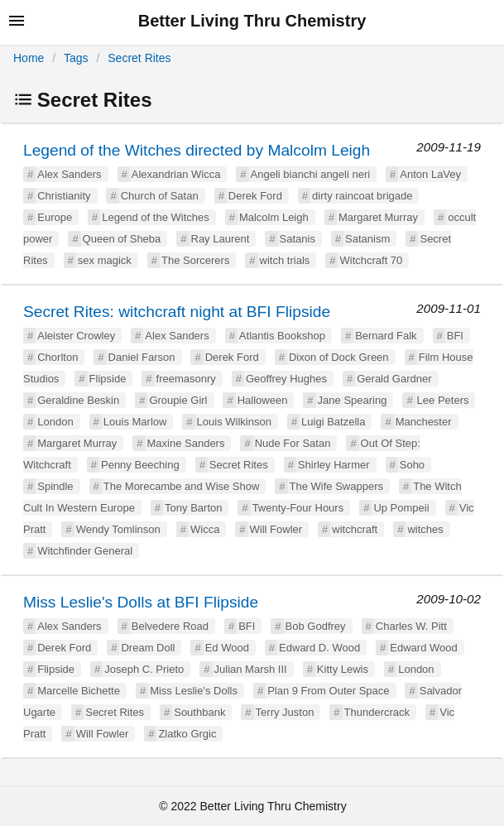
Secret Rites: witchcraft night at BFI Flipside (177, 312)
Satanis (298, 239)
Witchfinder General (85, 551)
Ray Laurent (221, 239)
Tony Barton (193, 508)
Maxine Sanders (186, 443)
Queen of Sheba (122, 239)
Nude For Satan (293, 443)
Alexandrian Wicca (176, 174)
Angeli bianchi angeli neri (311, 174)
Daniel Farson (142, 357)
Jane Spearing (353, 400)
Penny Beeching (140, 465)
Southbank (199, 712)
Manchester (424, 422)
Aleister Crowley (76, 336)
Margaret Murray (378, 217)
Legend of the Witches (155, 217)
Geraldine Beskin (78, 400)
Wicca (205, 529)
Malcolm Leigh (274, 217)
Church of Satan (160, 196)
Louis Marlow (135, 422)
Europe (55, 217)
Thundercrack (377, 712)
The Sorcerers (195, 260)
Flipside (108, 379)
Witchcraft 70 (371, 260)
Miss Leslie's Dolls (194, 691)
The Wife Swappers (336, 486)
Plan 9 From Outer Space (328, 691)
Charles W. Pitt (411, 626)
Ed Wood (227, 648)
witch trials (285, 260)
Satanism (367, 239)
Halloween (263, 400)
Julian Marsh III (251, 669)
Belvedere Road (170, 626)
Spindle (55, 486)
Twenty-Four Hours (298, 508)
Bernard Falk (386, 336)
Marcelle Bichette (79, 691)
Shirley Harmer (334, 465)
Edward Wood (423, 648)
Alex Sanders (69, 174)
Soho (412, 465)
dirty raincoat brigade (362, 196)
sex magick (105, 260)
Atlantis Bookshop (282, 336)
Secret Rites (139, 58)
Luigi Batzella (333, 422)
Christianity (64, 196)
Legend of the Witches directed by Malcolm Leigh (197, 150)
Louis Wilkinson (234, 422)
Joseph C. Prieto (144, 669)
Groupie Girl (178, 400)
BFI (455, 336)
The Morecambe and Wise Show (182, 486)
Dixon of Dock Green (339, 357)
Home (29, 58)
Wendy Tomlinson (118, 529)
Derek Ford (255, 196)
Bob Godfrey (316, 626)
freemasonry (186, 379)
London (55, 422)
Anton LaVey (430, 174)
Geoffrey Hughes (286, 379)
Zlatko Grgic (187, 734)
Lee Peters (443, 400)
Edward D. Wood (319, 648)
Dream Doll (148, 648)
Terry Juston (285, 712)
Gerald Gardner (394, 379)
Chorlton (58, 357)
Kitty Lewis (343, 669)
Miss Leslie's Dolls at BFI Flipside (141, 602)
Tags (76, 58)
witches (425, 529)
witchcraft (355, 529)
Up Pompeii (401, 508)
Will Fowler (276, 529)
